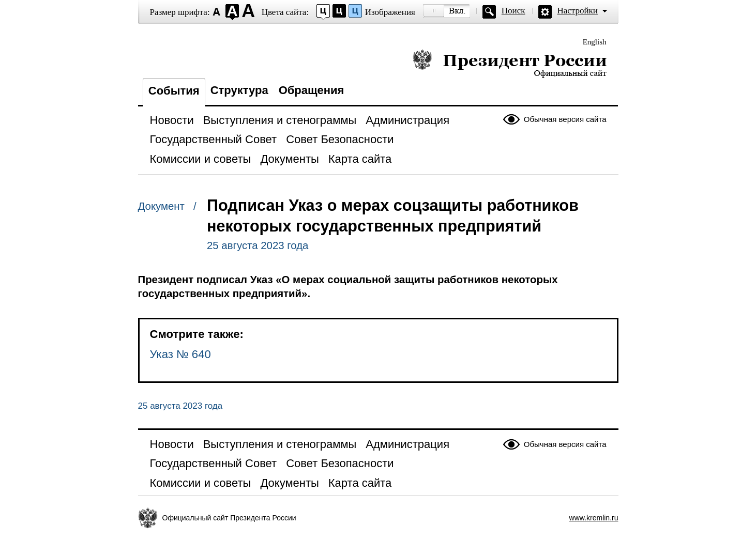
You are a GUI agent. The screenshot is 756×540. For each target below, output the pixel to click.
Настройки (578, 11)
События (174, 91)
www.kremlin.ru (594, 518)
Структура (239, 90)
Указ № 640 (180, 354)
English (595, 42)
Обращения (312, 90)
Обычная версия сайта (565, 119)
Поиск (513, 11)
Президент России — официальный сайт (510, 63)
